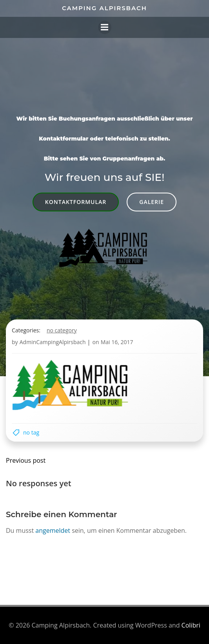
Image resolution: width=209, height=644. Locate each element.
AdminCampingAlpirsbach (53, 342)
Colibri (191, 625)
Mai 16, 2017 (117, 342)
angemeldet (53, 530)
